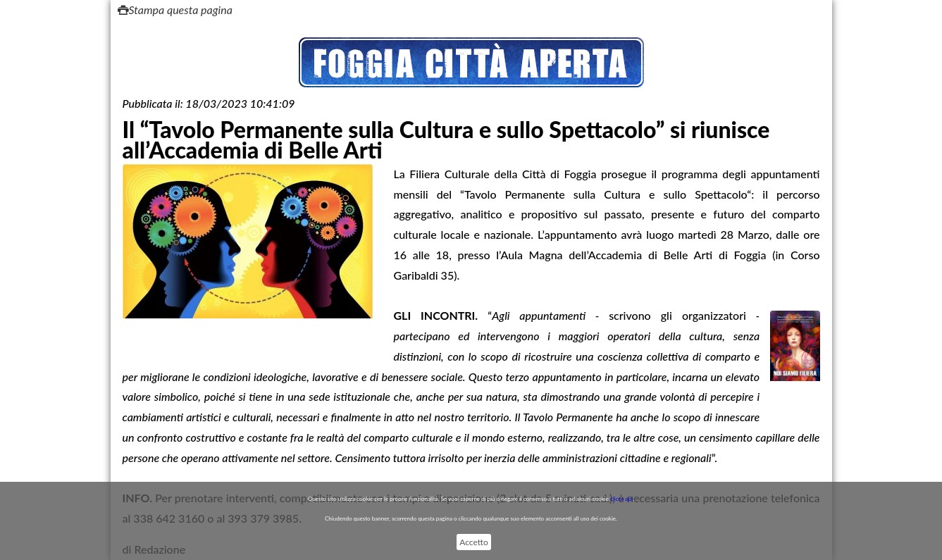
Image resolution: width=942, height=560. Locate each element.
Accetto (473, 542)
